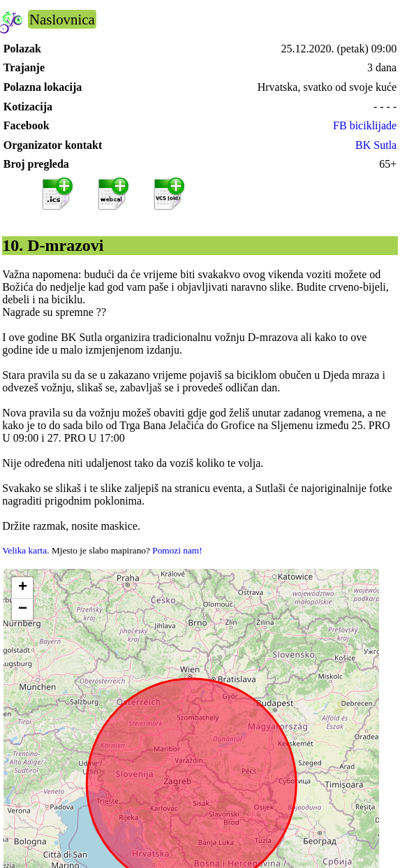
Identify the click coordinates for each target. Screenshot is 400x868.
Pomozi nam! (177, 550)
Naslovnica (62, 19)
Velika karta (24, 550)
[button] (22, 588)
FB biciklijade (365, 125)
